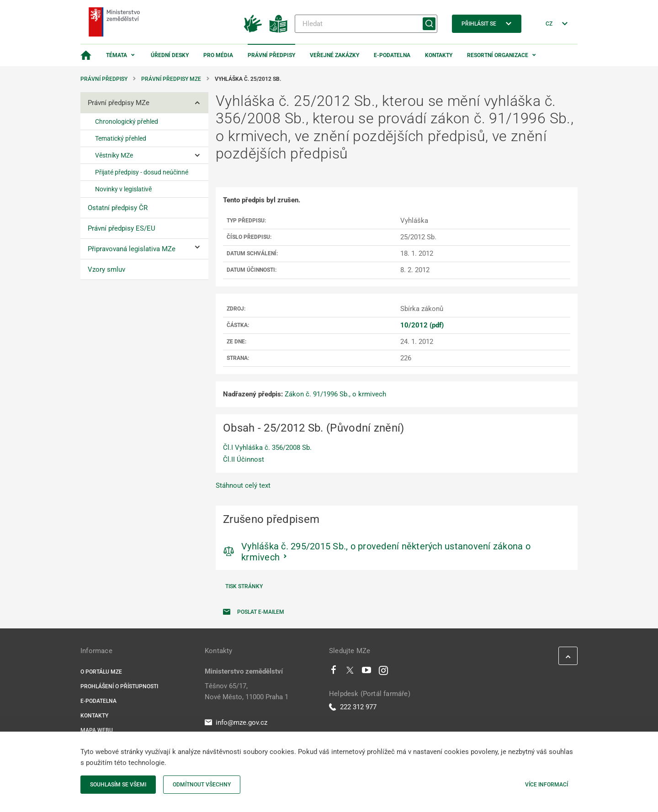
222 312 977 (353, 707)
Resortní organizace (498, 55)
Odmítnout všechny (202, 785)
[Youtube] (367, 672)
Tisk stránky (244, 586)
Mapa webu (97, 730)
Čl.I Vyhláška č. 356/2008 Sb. (267, 448)
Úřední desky (170, 55)
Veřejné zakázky (334, 55)
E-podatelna (392, 55)
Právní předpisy (271, 55)
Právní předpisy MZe (171, 79)
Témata (117, 55)
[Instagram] (383, 672)
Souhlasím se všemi (118, 785)
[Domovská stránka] (86, 55)
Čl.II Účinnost (244, 459)
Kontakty (439, 55)
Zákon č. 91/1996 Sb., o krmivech (335, 394)
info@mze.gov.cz (236, 722)
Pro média (218, 55)
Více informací (547, 785)
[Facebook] (334, 672)
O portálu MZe (101, 672)
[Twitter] (350, 672)
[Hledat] (366, 24)
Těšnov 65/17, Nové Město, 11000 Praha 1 (247, 691)
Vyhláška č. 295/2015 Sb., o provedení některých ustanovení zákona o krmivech (386, 552)
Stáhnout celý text (243, 485)
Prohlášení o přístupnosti (119, 686)
